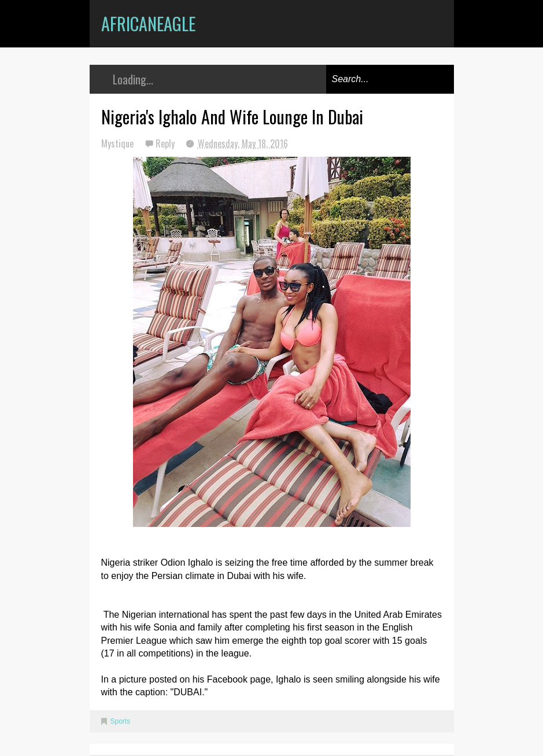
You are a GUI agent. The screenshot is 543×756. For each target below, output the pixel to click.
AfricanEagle (148, 23)
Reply (166, 143)
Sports (121, 721)
